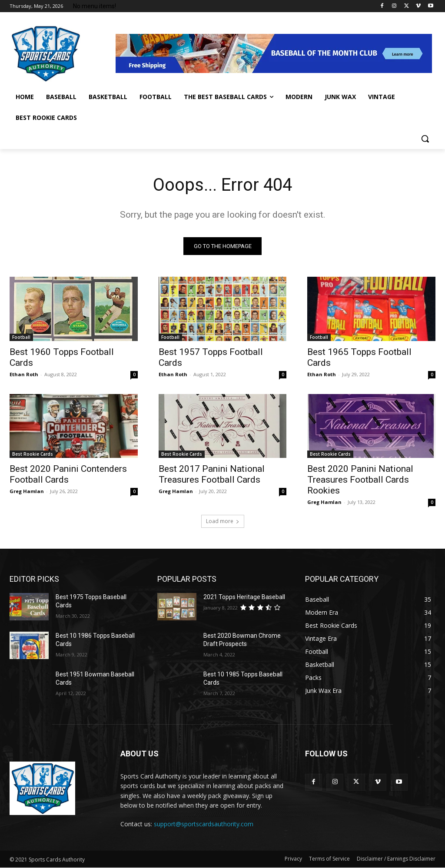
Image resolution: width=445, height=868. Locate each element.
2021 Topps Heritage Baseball (244, 597)
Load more (223, 521)
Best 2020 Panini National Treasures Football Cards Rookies (360, 480)
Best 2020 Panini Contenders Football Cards (68, 474)
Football (21, 337)
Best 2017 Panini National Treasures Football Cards (212, 474)
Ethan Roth (24, 374)
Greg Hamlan (27, 491)
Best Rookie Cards (33, 454)
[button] (425, 139)
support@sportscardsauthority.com (204, 824)
